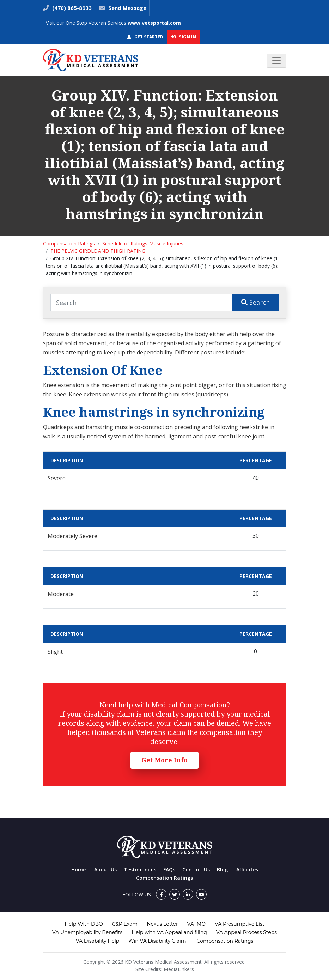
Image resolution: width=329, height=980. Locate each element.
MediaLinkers (179, 969)
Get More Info (164, 760)
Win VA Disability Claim (157, 941)
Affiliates (247, 869)
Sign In (184, 37)
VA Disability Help (98, 941)
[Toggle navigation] (276, 61)
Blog (222, 869)
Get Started (145, 37)
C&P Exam (125, 924)
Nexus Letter (162, 924)
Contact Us (196, 869)
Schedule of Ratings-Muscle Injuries (143, 244)
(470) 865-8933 (71, 8)
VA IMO (196, 924)
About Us (105, 869)
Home (78, 869)
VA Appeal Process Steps (246, 932)
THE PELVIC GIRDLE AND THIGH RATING (98, 251)
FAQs (169, 869)
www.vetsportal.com (154, 23)
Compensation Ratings (69, 244)
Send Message (127, 8)
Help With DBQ (84, 924)
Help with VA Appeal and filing (169, 932)
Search (255, 302)
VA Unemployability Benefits (87, 932)
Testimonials (140, 869)
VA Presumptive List (240, 924)
